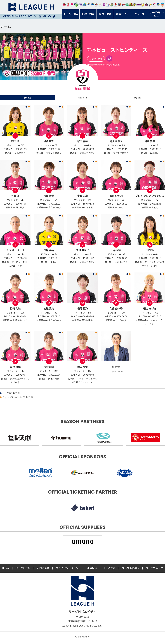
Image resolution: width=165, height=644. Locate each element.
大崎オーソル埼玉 (68, 5)
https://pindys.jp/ (112, 65)
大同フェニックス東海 (92, 5)
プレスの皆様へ (131, 571)
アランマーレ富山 (123, 5)
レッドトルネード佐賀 (116, 5)
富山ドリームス (81, 5)
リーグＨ (31, 7)
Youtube (45, 16)
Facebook (49, 16)
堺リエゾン (104, 5)
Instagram (40, 16)
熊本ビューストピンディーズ (154, 5)
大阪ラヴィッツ (143, 5)
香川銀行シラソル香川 (150, 5)
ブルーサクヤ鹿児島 (158, 5)
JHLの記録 (109, 571)
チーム (6, 26)
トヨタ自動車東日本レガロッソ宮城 (64, 5)
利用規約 (92, 571)
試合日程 (137, 99)
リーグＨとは (23, 571)
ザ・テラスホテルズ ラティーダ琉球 (163, 5)
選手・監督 (28, 99)
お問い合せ (43, 571)
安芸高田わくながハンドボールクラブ (108, 5)
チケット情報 (96, 59)
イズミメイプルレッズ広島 (147, 5)
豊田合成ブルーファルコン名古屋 (88, 5)
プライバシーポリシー (68, 571)
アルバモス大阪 (100, 5)
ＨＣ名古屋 (135, 5)
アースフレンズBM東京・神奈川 (76, 5)
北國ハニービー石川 (127, 5)
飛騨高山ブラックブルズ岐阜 (131, 5)
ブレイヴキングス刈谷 (96, 5)
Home (6, 571)
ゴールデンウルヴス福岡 (112, 5)
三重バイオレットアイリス (139, 5)
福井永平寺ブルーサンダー (85, 5)
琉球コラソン (119, 5)
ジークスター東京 (72, 5)
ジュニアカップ (154, 571)
